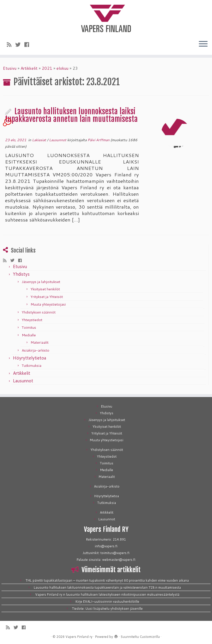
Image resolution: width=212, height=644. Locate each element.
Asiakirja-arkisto (36, 350)
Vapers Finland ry (79, 637)
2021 (47, 68)
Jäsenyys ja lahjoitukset (41, 282)
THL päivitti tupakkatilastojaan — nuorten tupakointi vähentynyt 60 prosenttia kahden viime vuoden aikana (107, 580)
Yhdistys (21, 274)
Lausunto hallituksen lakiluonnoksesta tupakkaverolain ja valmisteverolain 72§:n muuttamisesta (107, 587)
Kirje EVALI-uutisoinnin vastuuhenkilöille (107, 602)
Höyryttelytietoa (30, 358)
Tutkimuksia (32, 366)
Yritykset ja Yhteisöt (47, 297)
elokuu (62, 68)
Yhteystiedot (32, 320)
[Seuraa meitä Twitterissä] (20, 45)
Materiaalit (39, 342)
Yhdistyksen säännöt (39, 312)
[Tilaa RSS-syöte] (11, 45)
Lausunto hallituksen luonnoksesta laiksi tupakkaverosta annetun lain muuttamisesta (71, 115)
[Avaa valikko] (203, 44)
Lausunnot (58, 140)
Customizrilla (150, 637)
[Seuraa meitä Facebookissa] (29, 45)
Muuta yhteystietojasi (48, 304)
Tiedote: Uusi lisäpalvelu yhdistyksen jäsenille (107, 609)
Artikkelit (29, 68)
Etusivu (10, 68)
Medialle (29, 335)
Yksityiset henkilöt (45, 289)
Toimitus (29, 327)
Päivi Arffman (99, 140)
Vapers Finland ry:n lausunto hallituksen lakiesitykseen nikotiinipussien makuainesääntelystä (107, 594)
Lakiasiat (39, 140)
